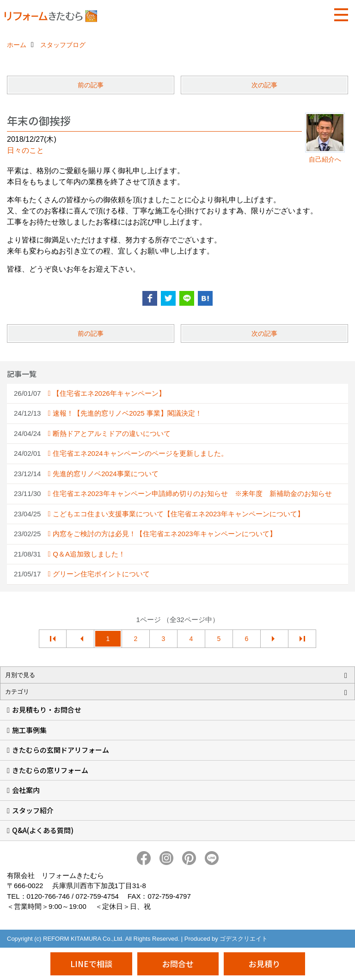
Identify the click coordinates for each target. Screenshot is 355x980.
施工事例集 (29, 730)
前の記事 (91, 85)
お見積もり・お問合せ (47, 710)
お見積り (264, 964)
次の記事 (264, 85)
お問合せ (178, 964)
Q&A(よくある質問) (43, 830)
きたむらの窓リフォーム (50, 770)
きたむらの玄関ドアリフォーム (61, 750)
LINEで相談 (91, 964)
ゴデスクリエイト (244, 939)
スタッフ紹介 (33, 810)
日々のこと (25, 150)
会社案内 (26, 790)
